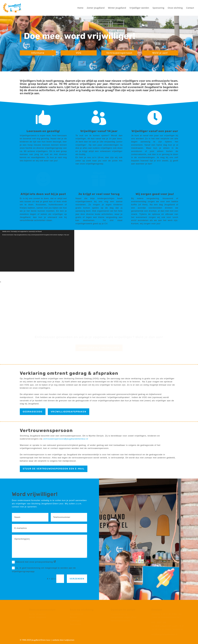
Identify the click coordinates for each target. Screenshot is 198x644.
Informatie (38, 53)
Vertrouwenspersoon (119, 53)
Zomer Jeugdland (96, 8)
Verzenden (77, 579)
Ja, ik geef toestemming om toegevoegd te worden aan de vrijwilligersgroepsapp (44, 570)
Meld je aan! (160, 53)
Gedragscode (33, 412)
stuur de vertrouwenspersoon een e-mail (54, 469)
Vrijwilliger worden (139, 8)
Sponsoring (158, 8)
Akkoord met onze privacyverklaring (34, 562)
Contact (190, 8)
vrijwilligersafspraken (69, 412)
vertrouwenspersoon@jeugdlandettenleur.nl (66, 439)
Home (80, 8)
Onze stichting (175, 8)
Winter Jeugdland (117, 8)
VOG (79, 53)
